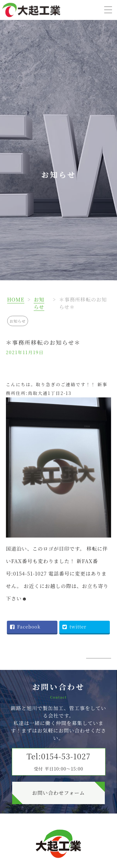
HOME (16, 299)
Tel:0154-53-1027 (58, 761)
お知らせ (39, 303)
